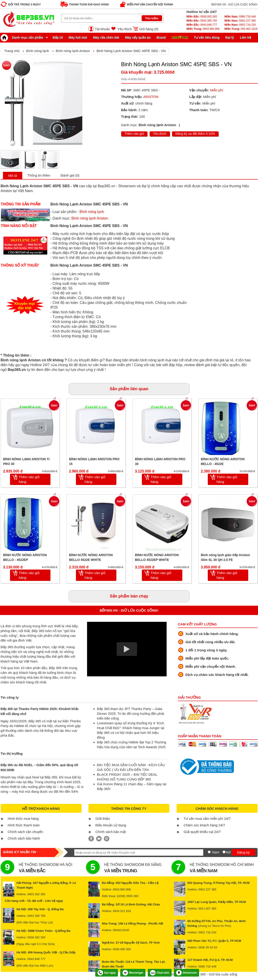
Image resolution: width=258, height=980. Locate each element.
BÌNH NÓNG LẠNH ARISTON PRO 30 (160, 461)
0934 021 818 (122, 911)
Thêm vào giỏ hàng (29, 479)
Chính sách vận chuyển (25, 832)
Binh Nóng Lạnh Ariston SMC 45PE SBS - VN (131, 51)
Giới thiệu (103, 819)
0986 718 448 (207, 966)
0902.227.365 (240, 21)
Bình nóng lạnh (38, 51)
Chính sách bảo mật (111, 832)
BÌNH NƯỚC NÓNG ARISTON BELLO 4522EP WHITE (157, 557)
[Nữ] (224, 852)
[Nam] (209, 852)
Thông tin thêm (39, 175)
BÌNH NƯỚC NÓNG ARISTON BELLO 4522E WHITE (91, 557)
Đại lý (230, 37)
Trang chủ (12, 51)
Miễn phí (217, 90)
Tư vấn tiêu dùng (207, 37)
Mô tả (13, 176)
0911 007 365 (207, 909)
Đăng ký (243, 852)
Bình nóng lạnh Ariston (73, 51)
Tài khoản (103, 29)
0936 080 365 (122, 949)
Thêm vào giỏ (134, 134)
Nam (216, 852)
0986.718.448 (240, 17)
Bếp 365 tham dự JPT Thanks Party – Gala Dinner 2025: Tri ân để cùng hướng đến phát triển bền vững (131, 714)
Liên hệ (245, 37)
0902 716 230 (207, 932)
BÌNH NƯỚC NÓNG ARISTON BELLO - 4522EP (25, 557)
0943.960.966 (203, 29)
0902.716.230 (240, 25)
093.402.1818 (241, 29)
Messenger (133, 973)
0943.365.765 (202, 21)
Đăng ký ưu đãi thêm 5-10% (195, 134)
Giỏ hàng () (149, 29)
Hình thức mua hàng (23, 819)
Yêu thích (124, 29)
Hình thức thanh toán (24, 825)
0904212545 (121, 930)
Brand (161, 37)
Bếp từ (58, 37)
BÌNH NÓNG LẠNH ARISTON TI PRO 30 (26, 461)
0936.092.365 (202, 17)
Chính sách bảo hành (24, 838)
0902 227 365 (207, 889)
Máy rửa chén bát (106, 37)
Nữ (228, 852)
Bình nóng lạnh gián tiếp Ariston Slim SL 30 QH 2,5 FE (225, 557)
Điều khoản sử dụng (111, 825)
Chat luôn (160, 973)
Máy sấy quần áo (138, 37)
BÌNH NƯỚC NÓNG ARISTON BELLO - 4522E (223, 461)
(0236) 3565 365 (128, 896)
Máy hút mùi (78, 37)
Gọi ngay (107, 973)
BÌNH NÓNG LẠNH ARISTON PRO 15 (94, 461)
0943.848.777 (202, 25)
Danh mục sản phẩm (23, 37)
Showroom (187, 973)
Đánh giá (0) (70, 175)
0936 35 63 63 (208, 947)
